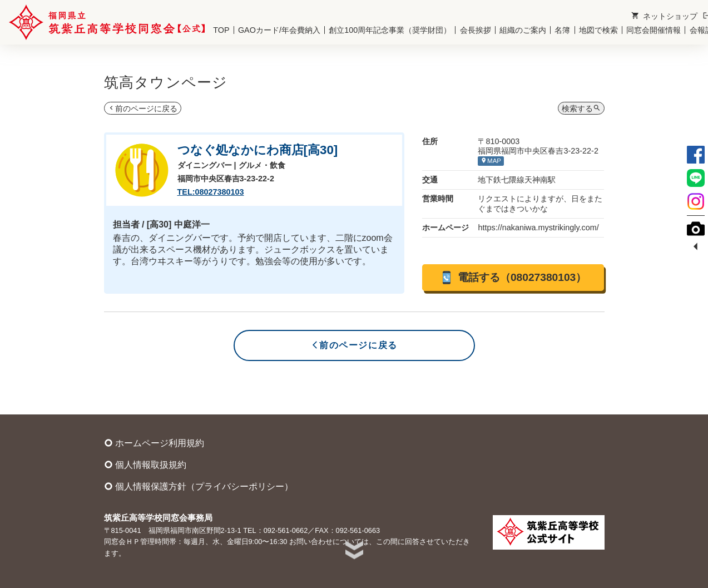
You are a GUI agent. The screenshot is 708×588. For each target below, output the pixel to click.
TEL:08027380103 (211, 192)
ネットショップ (664, 16)
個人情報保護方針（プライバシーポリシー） (199, 486)
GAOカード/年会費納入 (279, 30)
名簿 (562, 30)
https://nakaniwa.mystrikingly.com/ (538, 228)
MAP (491, 160)
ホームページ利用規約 (154, 443)
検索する (581, 108)
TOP (221, 30)
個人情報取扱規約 (145, 465)
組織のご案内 (523, 30)
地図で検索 (598, 30)
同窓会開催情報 (653, 30)
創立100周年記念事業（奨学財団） (390, 30)
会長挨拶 (476, 30)
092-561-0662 (286, 530)
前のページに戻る (142, 108)
